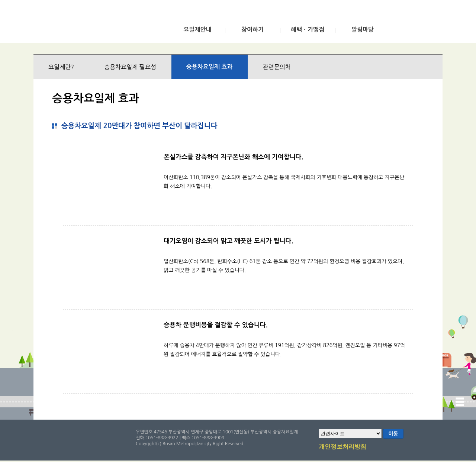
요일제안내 (197, 30)
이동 (393, 434)
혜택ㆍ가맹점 (308, 30)
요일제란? (61, 67)
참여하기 (253, 30)
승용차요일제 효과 (210, 67)
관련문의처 (277, 67)
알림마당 (363, 30)
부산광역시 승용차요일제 (89, 23)
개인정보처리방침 (342, 447)
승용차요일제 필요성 (130, 67)
